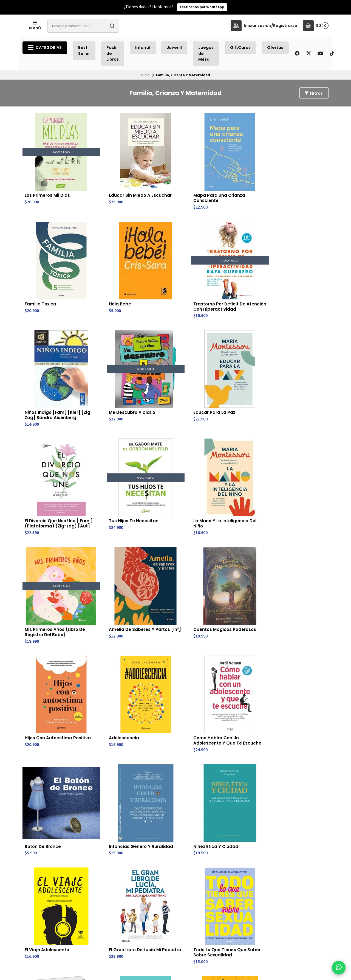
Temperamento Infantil (292, 827)
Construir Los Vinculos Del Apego (175, 641)
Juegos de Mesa (206, 53)
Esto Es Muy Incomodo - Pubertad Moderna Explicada (50, 737)
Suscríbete (294, 911)
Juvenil (174, 47)
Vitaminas (36, 824)
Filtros (313, 93)
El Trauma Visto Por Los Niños (234, 641)
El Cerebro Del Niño (108, 824)
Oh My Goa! (163, 731)
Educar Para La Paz (234, 262)
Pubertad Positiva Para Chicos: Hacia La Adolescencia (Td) (112, 644)
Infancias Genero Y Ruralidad (296, 455)
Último (195, 863)
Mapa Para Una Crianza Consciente (172, 177)
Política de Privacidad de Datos (169, 912)
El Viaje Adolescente (110, 546)
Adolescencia (102, 453)
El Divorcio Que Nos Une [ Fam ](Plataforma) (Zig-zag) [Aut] (297, 270)
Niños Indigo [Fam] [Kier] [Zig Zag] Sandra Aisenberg (109, 267)
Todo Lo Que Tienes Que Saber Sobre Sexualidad (234, 551)
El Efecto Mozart (43, 638)
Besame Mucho (292, 638)
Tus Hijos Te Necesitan (50, 360)
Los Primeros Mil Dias (48, 174)
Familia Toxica (228, 174)
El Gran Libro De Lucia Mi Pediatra (174, 548)
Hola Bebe (286, 174)
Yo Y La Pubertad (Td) (175, 824)
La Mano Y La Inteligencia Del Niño (110, 363)
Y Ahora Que (226, 731)
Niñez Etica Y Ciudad (47, 546)
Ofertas (275, 47)
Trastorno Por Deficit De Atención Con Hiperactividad (48, 267)
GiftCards (240, 47)
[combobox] (125, 26)
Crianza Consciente (297, 546)
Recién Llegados (121, 894)
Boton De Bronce (231, 453)
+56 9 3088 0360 (210, 901)
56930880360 (208, 907)
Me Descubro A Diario (174, 262)
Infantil (143, 47)
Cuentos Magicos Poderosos (295, 363)
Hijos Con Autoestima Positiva (49, 455)
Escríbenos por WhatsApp (202, 7)
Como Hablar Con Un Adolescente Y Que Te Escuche (174, 458)
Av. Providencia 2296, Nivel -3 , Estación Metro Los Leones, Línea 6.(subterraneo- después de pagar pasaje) (221, 920)
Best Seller (84, 50)
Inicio (145, 75)
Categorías (45, 47)
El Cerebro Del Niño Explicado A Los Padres (113, 734)
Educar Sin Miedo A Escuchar (108, 177)
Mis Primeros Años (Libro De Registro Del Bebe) (174, 365)
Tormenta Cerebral (297, 731)
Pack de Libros (113, 53)
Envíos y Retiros (164, 894)
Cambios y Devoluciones (162, 902)
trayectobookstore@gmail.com (223, 894)
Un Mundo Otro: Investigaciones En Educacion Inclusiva (234, 830)
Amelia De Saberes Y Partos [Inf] (235, 363)
